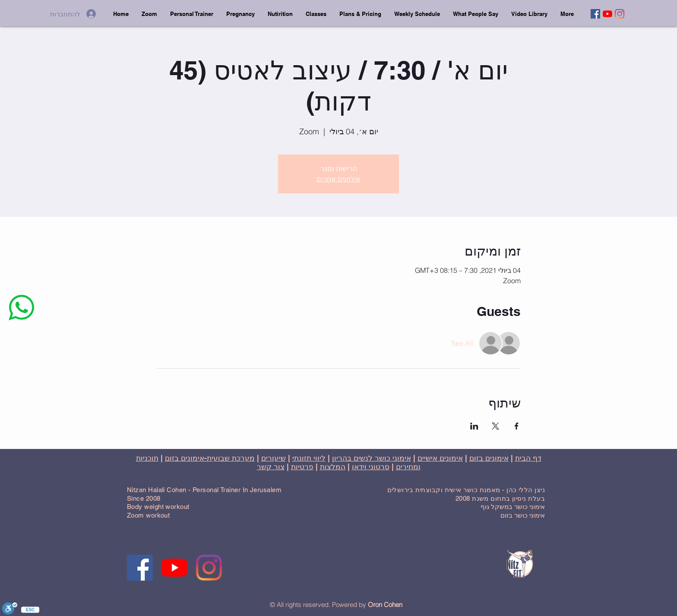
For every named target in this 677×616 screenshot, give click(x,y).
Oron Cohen (385, 605)
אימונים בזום (489, 458)
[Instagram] (620, 14)
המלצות (333, 467)
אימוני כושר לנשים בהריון (372, 458)
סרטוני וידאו (371, 467)
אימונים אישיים (440, 458)
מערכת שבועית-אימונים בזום (210, 458)
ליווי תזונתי (309, 458)
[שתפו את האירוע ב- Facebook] (517, 426)
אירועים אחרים (338, 179)
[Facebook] (595, 14)
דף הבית (528, 458)
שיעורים (274, 458)
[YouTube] (607, 14)
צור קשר (271, 467)
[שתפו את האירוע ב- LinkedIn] (474, 426)
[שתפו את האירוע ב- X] (495, 426)
